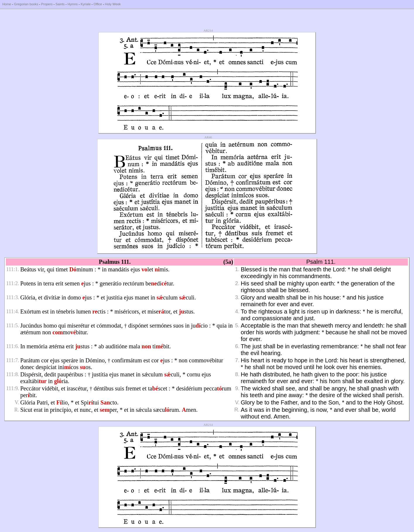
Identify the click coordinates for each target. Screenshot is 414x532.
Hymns (73, 4)
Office (98, 4)
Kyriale (85, 4)
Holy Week (113, 4)
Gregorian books (26, 4)
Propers (47, 4)
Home (7, 4)
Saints (60, 4)
